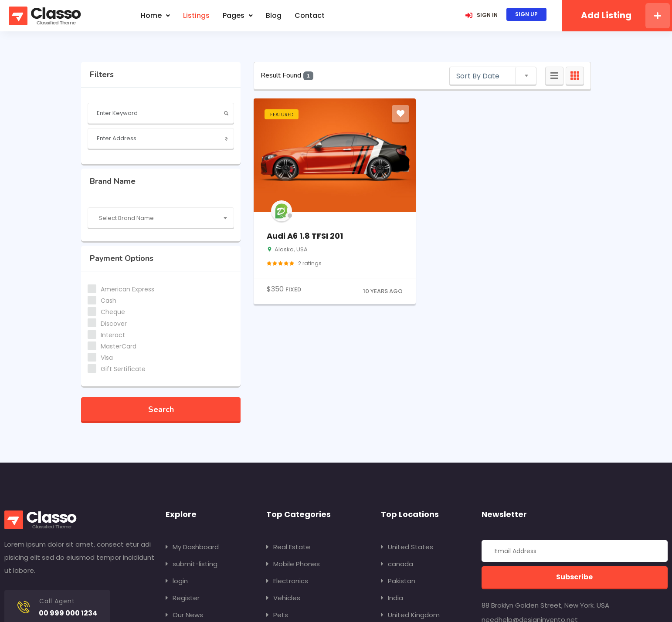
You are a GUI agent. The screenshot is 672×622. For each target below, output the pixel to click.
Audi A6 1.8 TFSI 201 (305, 236)
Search (161, 409)
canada (397, 564)
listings (196, 15)
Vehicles (283, 598)
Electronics (287, 581)
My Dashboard (192, 547)
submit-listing (192, 564)
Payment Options (122, 258)
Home (155, 15)
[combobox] (161, 218)
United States (407, 547)
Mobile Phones (293, 564)
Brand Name (113, 181)
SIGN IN (482, 15)
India (392, 598)
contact (310, 15)
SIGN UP (526, 14)
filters (102, 74)
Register (183, 598)
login (177, 581)
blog (274, 15)
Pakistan (398, 581)
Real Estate (288, 547)
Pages (238, 15)
